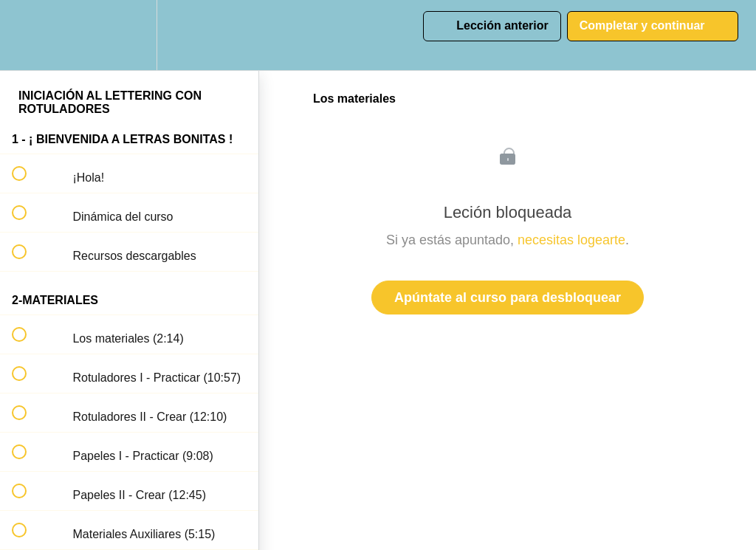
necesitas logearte (571, 240)
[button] (27, 35)
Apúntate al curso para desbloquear (508, 298)
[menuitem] (129, 35)
